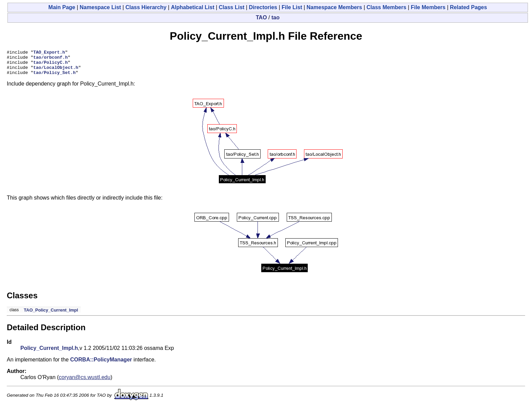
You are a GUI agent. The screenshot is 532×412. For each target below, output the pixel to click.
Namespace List (100, 7)
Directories (263, 7)
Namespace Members (335, 7)
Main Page (62, 7)
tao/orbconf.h (50, 59)
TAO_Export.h (49, 53)
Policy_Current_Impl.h (49, 353)
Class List (232, 7)
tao (275, 17)
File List (292, 7)
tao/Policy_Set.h (54, 77)
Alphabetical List (193, 7)
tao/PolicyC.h (50, 65)
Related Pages (468, 7)
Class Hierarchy (146, 7)
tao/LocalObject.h (56, 71)
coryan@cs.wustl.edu (84, 382)
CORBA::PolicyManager (101, 365)
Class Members (386, 7)
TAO (261, 17)
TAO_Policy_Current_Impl (51, 315)
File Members (428, 7)
